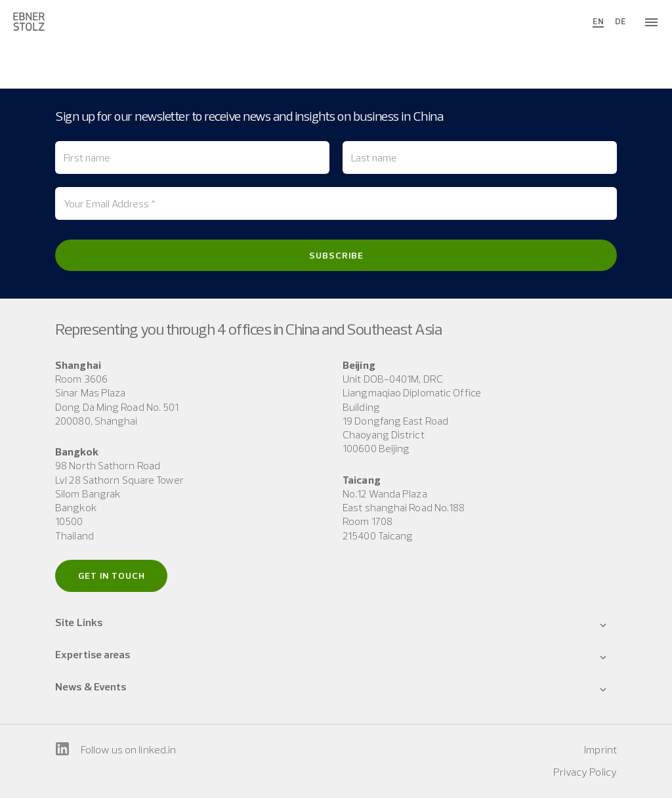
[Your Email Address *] (336, 203)
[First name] (192, 157)
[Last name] (480, 157)
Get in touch (112, 576)
